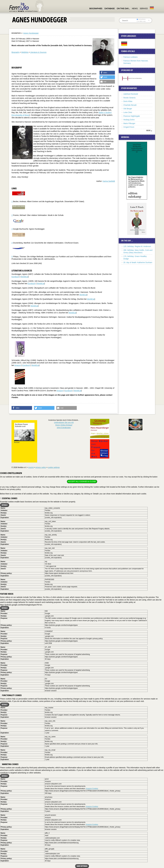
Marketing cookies (9, 764)
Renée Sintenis (129, 98)
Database (109, 8)
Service (144, 8)
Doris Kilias (128, 101)
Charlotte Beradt (130, 105)
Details (5, 505)
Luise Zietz (128, 112)
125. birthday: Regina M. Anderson (137, 246)
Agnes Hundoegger (31, 33)
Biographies (96, 8)
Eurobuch (15, 277)
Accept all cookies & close (82, 482)
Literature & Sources (38, 52)
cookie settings (54, 467)
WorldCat (24, 277)
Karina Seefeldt (109, 181)
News (135, 8)
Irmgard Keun (129, 127)
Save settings (82, 866)
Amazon (18, 365)
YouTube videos (7, 594)
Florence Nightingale (132, 116)
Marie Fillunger (129, 123)
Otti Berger (128, 109)
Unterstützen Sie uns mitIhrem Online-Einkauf (64, 425)
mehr (148, 130)
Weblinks (25, 52)
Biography (16, 52)
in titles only (141, 21)
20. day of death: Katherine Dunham (138, 262)
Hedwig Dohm (129, 120)
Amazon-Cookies (92, 789)
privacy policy (41, 467)
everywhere (141, 19)
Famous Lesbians (130, 57)
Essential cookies (9, 498)
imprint (31, 467)
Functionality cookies (11, 695)
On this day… (123, 8)
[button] (107, 73)
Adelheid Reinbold (131, 94)
